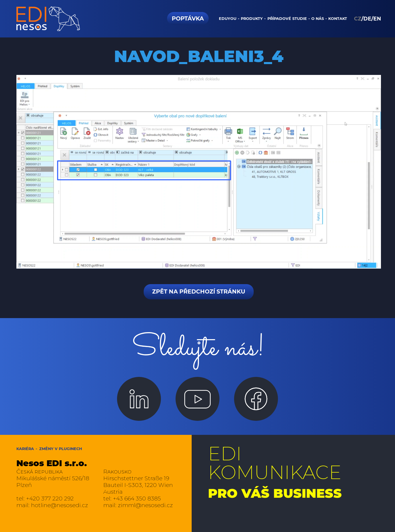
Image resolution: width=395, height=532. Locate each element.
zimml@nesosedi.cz (145, 505)
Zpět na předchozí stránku (199, 291)
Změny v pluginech (61, 449)
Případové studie (287, 19)
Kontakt (338, 19)
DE (367, 19)
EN (377, 19)
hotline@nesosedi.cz (60, 505)
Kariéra (25, 449)
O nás (318, 19)
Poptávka (188, 18)
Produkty (252, 19)
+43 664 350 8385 (137, 498)
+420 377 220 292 (50, 498)
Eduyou (228, 19)
